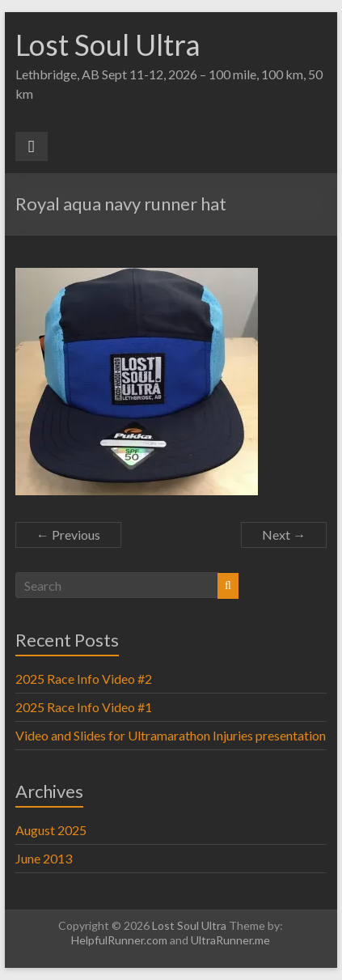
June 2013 (44, 858)
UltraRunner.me (230, 940)
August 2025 (51, 830)
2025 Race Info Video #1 (84, 707)
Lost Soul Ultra (108, 45)
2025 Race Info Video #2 (84, 679)
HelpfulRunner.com (119, 940)
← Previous (68, 535)
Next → (284, 535)
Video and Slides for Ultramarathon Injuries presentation (171, 735)
